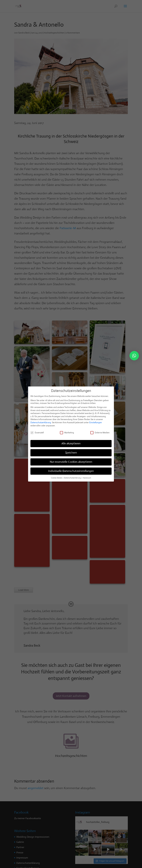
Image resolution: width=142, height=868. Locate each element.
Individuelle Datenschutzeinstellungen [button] (71, 471)
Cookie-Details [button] (57, 478)
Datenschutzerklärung (41, 422)
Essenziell (37, 433)
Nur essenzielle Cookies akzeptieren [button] (71, 462)
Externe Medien (100, 433)
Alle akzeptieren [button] (71, 443)
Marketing (67, 433)
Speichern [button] (71, 453)
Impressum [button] (87, 478)
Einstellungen (96, 422)
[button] (134, 356)
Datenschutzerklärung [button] (73, 478)
